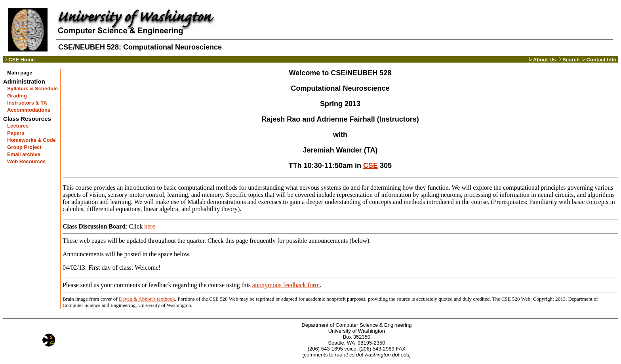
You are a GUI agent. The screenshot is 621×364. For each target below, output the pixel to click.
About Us (543, 60)
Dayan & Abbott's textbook (147, 299)
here (150, 226)
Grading (17, 96)
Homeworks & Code (31, 140)
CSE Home (19, 60)
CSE (371, 166)
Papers (16, 133)
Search (568, 60)
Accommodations (29, 110)
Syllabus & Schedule (32, 89)
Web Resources (26, 161)
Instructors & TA (27, 103)
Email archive (24, 154)
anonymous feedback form (286, 285)
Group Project (24, 147)
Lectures (18, 126)
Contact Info (599, 60)
